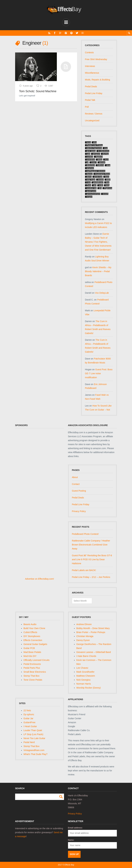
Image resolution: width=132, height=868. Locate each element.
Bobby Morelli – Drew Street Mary (93, 628)
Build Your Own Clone (34, 628)
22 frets (27, 710)
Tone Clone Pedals (33, 680)
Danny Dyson (83, 640)
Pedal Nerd (29, 742)
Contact (76, 484)
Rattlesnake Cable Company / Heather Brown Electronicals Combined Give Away (91, 545)
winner (102, 162)
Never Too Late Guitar (34, 738)
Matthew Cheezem (86, 676)
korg (108, 185)
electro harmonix (94, 148)
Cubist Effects (30, 632)
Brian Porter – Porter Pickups (91, 632)
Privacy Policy (79, 511)
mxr (106, 148)
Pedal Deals (91, 86)
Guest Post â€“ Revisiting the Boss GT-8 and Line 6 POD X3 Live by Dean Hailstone (92, 559)
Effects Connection (33, 640)
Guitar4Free (30, 722)
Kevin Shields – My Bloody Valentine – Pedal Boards (98, 271)
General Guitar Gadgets (35, 644)
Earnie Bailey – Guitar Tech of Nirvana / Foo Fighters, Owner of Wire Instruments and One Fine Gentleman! (98, 242)
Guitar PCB (29, 648)
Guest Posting (79, 491)
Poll (87, 107)
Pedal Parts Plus (32, 668)
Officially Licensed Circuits (37, 660)
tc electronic (104, 151)
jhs (100, 188)
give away (91, 151)
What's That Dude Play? (36, 754)
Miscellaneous (92, 73)
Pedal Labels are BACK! (84, 570)
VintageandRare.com (34, 750)
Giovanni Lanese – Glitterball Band (94, 652)
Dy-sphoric (29, 714)
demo (89, 177)
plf (88, 162)
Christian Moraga (85, 636)
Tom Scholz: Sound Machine (38, 91)
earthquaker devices (96, 171)
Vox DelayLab (102, 293)
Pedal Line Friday (94, 93)
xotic (101, 185)
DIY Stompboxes (32, 636)
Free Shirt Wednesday (96, 59)
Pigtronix (108, 188)
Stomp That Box (32, 676)
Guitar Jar (28, 718)
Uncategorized (92, 121)
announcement (93, 194)
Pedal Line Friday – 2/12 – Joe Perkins (91, 577)
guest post (91, 191)
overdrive (91, 160)
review (101, 180)
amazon (96, 154)
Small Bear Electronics (35, 672)
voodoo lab (92, 188)
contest (90, 157)
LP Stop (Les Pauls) (33, 734)
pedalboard (98, 182)
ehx (95, 142)
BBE (108, 180)
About (75, 477)
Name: (71, 840)
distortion (91, 165)
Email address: (75, 828)
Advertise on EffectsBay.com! (39, 579)
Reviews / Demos (94, 114)
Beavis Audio (30, 624)
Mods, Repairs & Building (98, 80)
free (108, 182)
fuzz (107, 160)
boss (89, 142)
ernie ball (98, 177)
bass (107, 177)
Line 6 (94, 162)
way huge (91, 180)
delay (100, 160)
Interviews (90, 66)
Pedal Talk (90, 100)
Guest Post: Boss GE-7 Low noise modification (99, 373)
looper (89, 197)
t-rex (89, 182)
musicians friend (103, 174)
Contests (89, 52)
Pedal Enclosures (32, 664)
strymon (90, 168)
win (95, 185)
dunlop (106, 154)
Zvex (89, 185)
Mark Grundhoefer (86, 672)
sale (89, 154)
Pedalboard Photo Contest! (85, 534)
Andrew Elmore (84, 624)
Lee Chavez (82, 668)
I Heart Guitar (30, 726)
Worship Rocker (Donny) (89, 688)
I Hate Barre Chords (86, 656)
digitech (99, 157)
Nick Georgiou (84, 680)
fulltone (101, 165)
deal (108, 165)
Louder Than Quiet (33, 730)
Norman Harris (84, 684)
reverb (106, 194)
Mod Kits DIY (30, 656)
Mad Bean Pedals (32, 652)
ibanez (90, 174)
